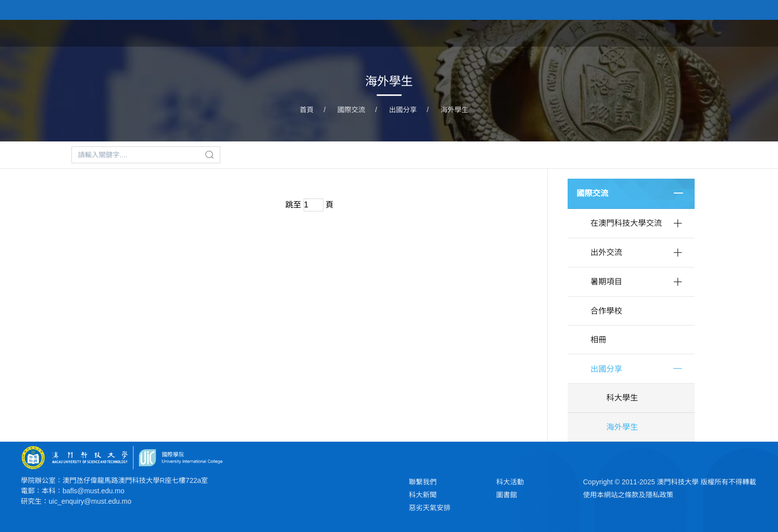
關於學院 (483, 32)
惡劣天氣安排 (430, 508)
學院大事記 (690, 32)
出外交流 (606, 252)
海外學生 (454, 110)
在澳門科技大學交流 (626, 223)
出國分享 (403, 110)
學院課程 (534, 32)
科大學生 (622, 398)
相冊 (598, 340)
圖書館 (507, 495)
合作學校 (606, 311)
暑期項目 (606, 282)
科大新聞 (423, 495)
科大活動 (510, 482)
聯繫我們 (423, 482)
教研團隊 (584, 32)
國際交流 (351, 110)
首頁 (442, 32)
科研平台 (635, 32)
